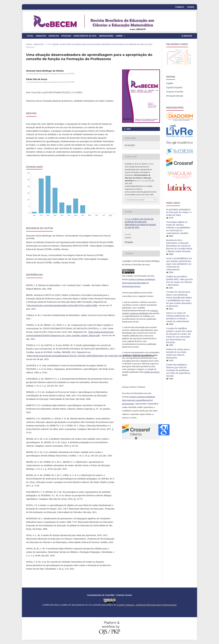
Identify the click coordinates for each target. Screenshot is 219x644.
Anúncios (54, 36)
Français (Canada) (175, 92)
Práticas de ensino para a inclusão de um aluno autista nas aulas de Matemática (178, 353)
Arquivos (41, 36)
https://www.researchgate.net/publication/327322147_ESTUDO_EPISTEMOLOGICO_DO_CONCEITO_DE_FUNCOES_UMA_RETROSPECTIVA (90, 356)
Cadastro (180, 7)
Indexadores (106, 36)
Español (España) (174, 87)
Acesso (191, 7)
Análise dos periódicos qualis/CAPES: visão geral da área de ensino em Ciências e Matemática (179, 281)
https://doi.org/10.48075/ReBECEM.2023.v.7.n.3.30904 (57, 92)
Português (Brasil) (175, 96)
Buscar (187, 36)
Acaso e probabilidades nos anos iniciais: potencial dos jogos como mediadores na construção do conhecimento (179, 264)
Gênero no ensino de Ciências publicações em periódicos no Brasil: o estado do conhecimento (178, 317)
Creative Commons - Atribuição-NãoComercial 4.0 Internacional (146, 605)
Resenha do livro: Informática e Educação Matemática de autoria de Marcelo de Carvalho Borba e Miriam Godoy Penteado (179, 246)
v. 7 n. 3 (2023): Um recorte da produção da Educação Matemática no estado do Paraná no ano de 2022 (99, 44)
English (170, 83)
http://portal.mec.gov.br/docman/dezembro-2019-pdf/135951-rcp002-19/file (62, 305)
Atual (30, 36)
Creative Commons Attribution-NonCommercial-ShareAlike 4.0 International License (139, 283)
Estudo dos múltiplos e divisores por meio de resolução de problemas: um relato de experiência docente (178, 370)
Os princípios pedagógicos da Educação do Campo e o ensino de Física (179, 212)
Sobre (119, 36)
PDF (128, 129)
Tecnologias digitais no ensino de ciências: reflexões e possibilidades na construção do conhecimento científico (178, 228)
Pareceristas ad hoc (85, 36)
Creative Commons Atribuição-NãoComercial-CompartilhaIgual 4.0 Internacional (139, 400)
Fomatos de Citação (136, 200)
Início (29, 44)
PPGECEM (66, 36)
